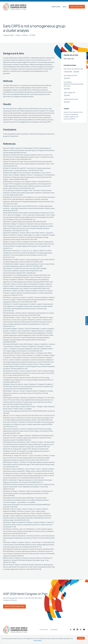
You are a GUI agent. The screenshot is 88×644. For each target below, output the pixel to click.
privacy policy (38, 641)
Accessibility (54, 630)
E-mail (77, 72)
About (65, 7)
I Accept (81, 638)
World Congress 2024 (77, 7)
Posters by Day (56, 7)
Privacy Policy (44, 630)
